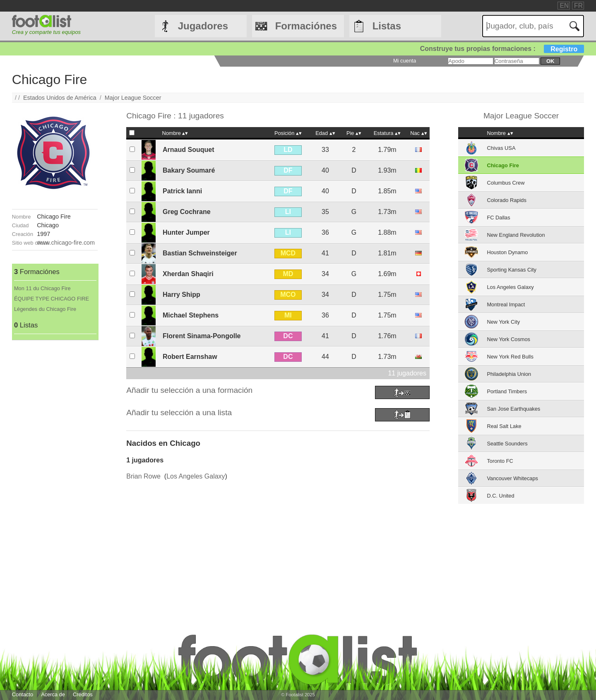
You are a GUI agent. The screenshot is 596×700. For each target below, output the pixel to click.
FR (578, 6)
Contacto (23, 694)
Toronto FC (500, 461)
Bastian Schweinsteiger (200, 253)
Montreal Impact (506, 304)
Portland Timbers (507, 391)
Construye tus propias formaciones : (502, 49)
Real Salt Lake (504, 426)
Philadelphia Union (509, 374)
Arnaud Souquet (188, 150)
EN (564, 6)
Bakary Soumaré (189, 170)
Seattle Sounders (507, 444)
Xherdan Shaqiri (188, 274)
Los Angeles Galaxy (196, 476)
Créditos (83, 694)
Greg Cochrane (187, 212)
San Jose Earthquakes (513, 409)
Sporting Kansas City (512, 270)
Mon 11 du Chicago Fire (42, 288)
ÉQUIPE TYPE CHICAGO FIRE (52, 299)
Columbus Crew (506, 183)
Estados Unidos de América (60, 98)
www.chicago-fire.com (66, 243)
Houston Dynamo (507, 252)
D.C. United (500, 496)
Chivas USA (501, 148)
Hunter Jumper (186, 232)
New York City (503, 322)
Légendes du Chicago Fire (45, 309)
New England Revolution (516, 235)
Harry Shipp (181, 295)
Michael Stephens (191, 315)
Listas (387, 26)
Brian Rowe (143, 476)
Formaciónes (306, 26)
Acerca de (53, 694)
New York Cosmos (508, 339)
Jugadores (203, 26)
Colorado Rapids (506, 200)
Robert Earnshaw (190, 357)
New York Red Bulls (510, 357)
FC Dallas (498, 218)
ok (550, 61)
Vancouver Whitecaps (512, 478)
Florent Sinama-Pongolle (202, 336)
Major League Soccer (133, 98)
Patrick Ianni (182, 191)
